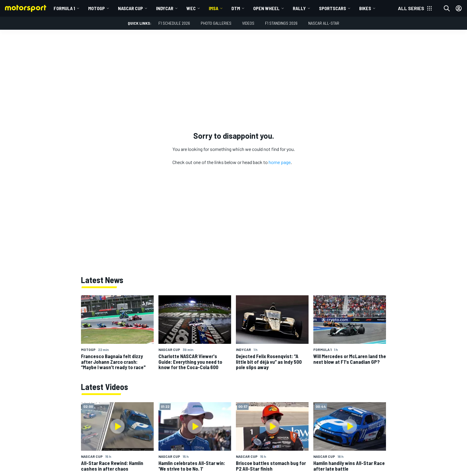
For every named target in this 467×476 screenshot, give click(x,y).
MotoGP (96, 8)
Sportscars (333, 8)
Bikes (365, 8)
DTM (236, 8)
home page (280, 162)
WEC (191, 8)
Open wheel (266, 8)
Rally (299, 8)
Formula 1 (64, 8)
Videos (248, 23)
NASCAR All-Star (324, 23)
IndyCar (165, 8)
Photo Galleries (216, 23)
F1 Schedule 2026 (174, 23)
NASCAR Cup (130, 8)
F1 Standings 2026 (281, 23)
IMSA (214, 8)
